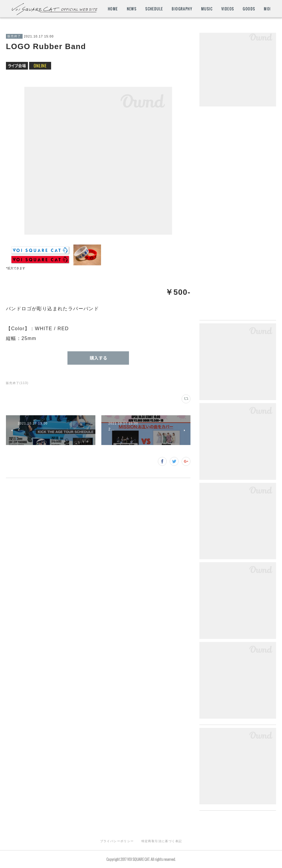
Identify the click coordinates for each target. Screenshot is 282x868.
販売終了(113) (17, 383)
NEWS (166, 9)
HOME (147, 9)
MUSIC (241, 9)
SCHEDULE (189, 9)
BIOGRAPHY (216, 9)
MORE (261, 9)
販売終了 (14, 36)
